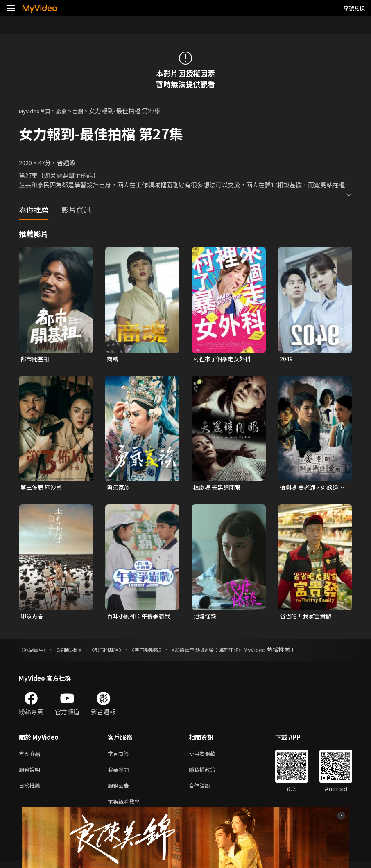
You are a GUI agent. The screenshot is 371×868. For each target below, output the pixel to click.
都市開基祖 (36, 359)
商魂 (113, 359)
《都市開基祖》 (119, 652)
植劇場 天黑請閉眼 (218, 488)
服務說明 (31, 774)
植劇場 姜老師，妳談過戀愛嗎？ (311, 488)
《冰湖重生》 (36, 652)
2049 (286, 359)
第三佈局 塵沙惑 (43, 488)
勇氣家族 (119, 488)
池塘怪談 (206, 618)
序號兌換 (354, 8)
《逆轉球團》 (76, 652)
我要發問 (120, 774)
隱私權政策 (209, 774)
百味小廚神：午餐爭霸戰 (141, 618)
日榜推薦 (31, 791)
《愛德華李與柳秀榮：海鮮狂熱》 (234, 652)
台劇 (86, 111)
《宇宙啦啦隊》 (165, 652)
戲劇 (68, 111)
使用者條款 (209, 757)
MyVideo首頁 (37, 111)
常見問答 (120, 757)
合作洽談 (206, 791)
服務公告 (120, 791)
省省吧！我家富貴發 (307, 618)
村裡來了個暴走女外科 (224, 359)
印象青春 (33, 618)
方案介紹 (31, 757)
